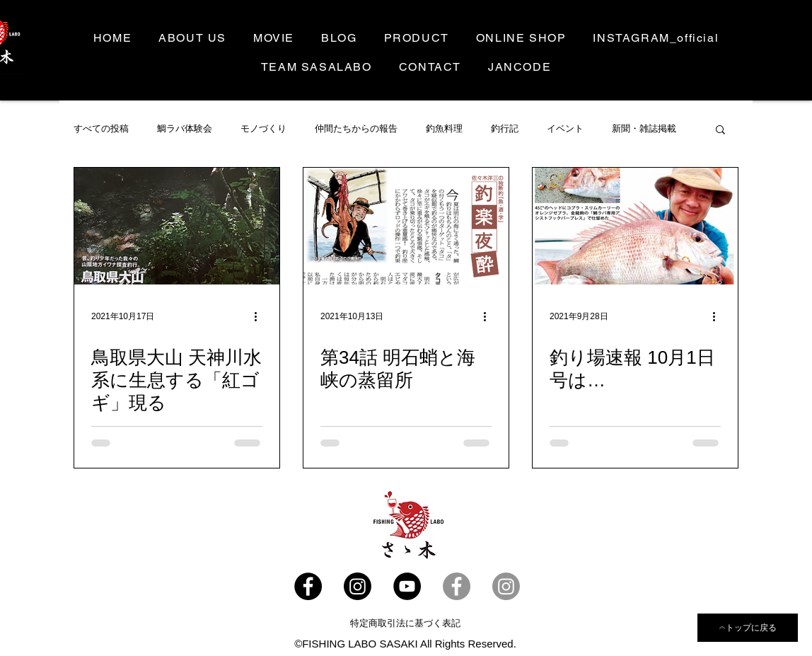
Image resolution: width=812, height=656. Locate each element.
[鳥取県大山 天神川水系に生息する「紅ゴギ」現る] (177, 226)
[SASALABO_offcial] (358, 586)
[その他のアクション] (260, 316)
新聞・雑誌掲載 (644, 128)
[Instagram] (506, 586)
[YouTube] (407, 586)
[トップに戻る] (748, 628)
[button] (720, 131)
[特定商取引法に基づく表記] (405, 623)
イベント (565, 128)
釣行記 (505, 128)
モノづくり (263, 128)
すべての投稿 (101, 128)
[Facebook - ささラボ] (308, 586)
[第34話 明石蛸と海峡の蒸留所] (406, 226)
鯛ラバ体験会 (185, 128)
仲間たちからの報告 (356, 128)
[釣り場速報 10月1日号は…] (635, 226)
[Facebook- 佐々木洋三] (457, 586)
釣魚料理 (444, 128)
